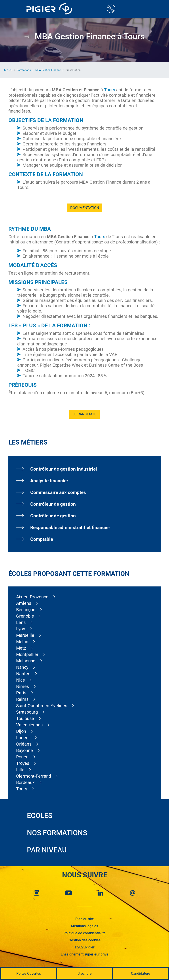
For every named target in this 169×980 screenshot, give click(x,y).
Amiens (24, 603)
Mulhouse (26, 661)
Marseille (25, 635)
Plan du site (85, 919)
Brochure (84, 973)
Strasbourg (27, 712)
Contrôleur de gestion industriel (64, 469)
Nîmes (23, 686)
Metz (21, 648)
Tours (110, 90)
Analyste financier (49, 481)
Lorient (23, 738)
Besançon (26, 610)
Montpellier (27, 654)
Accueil (8, 70)
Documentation (85, 208)
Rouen (22, 757)
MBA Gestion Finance (48, 70)
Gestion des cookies (85, 940)
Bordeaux (25, 782)
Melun (22, 642)
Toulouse (25, 718)
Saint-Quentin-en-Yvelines (42, 706)
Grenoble (25, 616)
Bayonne (25, 750)
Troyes (23, 763)
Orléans (24, 744)
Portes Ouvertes (29, 973)
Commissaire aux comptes (58, 492)
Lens (21, 622)
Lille (20, 770)
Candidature (141, 973)
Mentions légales (84, 926)
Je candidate (84, 414)
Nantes (23, 674)
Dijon (21, 731)
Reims (22, 699)
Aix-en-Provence (32, 597)
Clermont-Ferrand (34, 776)
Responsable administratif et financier (70, 528)
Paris (21, 693)
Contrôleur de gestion (53, 504)
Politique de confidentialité (84, 933)
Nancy (22, 667)
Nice (21, 680)
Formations (24, 70)
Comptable (42, 539)
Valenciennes (29, 725)
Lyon (21, 629)
